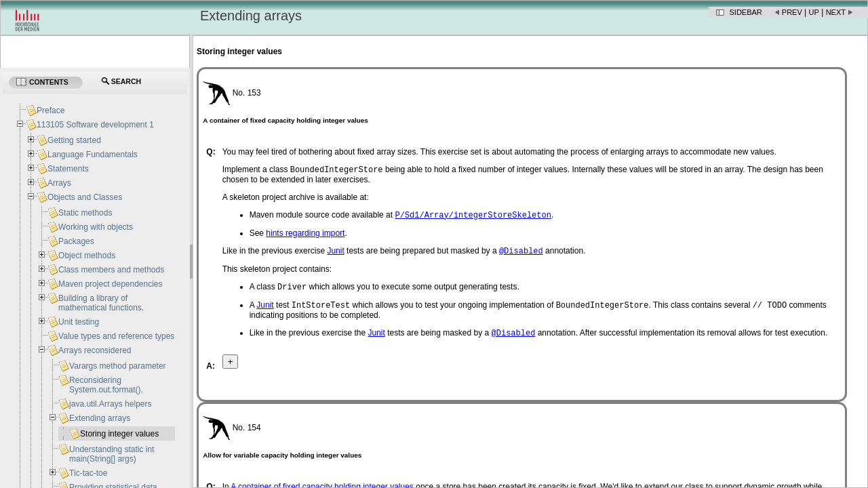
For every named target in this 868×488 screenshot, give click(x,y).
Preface (51, 110)
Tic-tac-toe (88, 473)
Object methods (87, 256)
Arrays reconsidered (95, 350)
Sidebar (746, 12)
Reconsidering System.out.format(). (106, 385)
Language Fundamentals (93, 155)
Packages (76, 241)
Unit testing (79, 322)
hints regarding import (305, 236)
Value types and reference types (116, 336)
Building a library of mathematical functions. (101, 303)
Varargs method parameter (118, 366)
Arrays (59, 183)
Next (836, 12)
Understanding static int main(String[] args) (112, 454)
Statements (68, 169)
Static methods (85, 213)
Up (814, 12)
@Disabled (521, 255)
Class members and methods (111, 270)
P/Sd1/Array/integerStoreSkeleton (473, 217)
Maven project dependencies (110, 284)
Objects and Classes (85, 197)
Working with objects (96, 227)
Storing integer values (119, 434)
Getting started (74, 140)
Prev (792, 12)
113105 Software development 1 (95, 125)
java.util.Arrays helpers (110, 404)
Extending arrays (100, 418)
